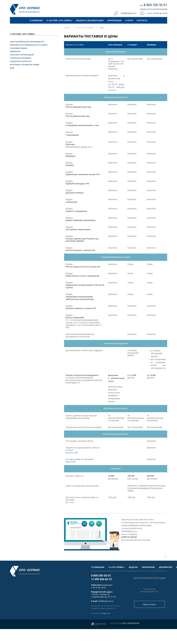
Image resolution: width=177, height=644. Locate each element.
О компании (36, 20)
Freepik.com (106, 613)
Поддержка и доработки (21, 61)
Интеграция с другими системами (25, 65)
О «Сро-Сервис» (117, 567)
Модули (133, 567)
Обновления (148, 567)
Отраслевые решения (19, 48)
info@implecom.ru (129, 13)
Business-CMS (72, 453)
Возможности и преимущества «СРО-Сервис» (29, 45)
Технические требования (20, 58)
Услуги (129, 20)
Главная (67, 28)
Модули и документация (90, 20)
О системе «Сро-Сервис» (59, 20)
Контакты (142, 20)
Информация (114, 20)
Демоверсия (15, 51)
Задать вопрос (149, 604)
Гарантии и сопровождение (22, 55)
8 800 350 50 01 (156, 5)
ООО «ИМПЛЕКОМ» (131, 623)
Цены (12, 68)
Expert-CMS (71, 462)
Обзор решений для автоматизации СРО (27, 42)
